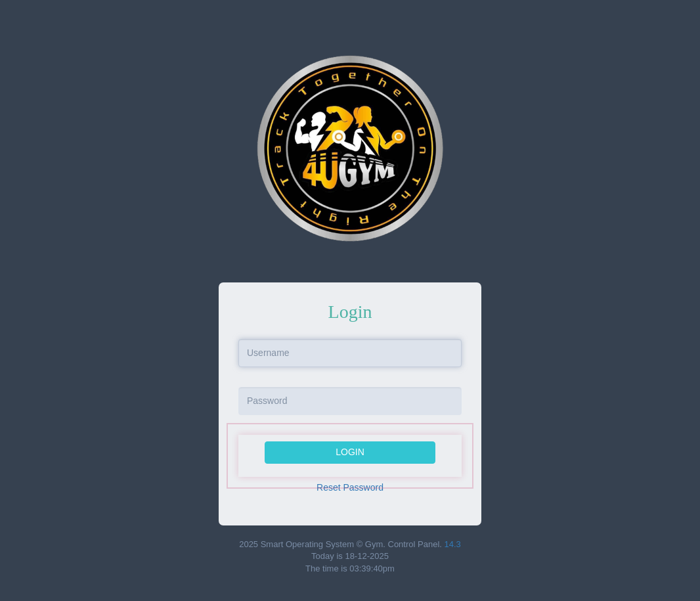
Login (350, 452)
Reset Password (350, 487)
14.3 (453, 544)
